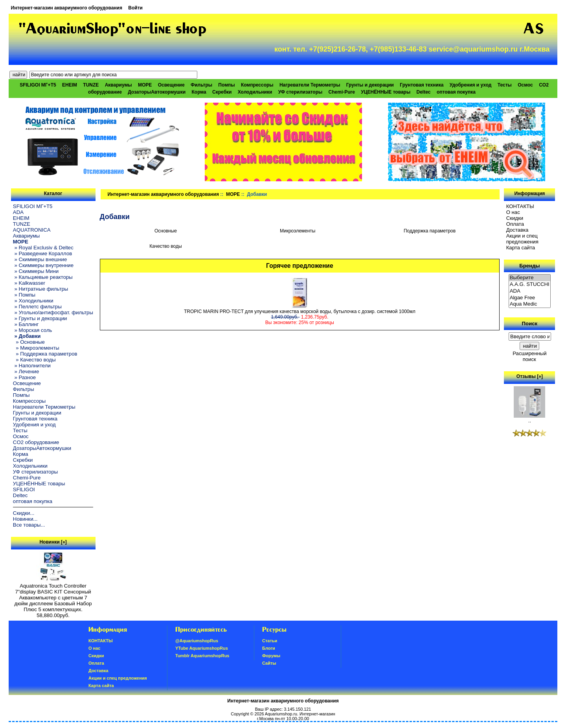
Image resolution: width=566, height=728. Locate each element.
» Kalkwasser (29, 283)
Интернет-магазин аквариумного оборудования (67, 8)
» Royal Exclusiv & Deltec (43, 248)
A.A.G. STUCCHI (530, 285)
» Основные (29, 342)
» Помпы (24, 295)
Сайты (269, 663)
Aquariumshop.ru (281, 714)
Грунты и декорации (370, 85)
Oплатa (515, 224)
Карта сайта (521, 248)
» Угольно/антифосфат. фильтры (53, 312)
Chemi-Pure (342, 92)
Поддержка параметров (430, 231)
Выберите (530, 278)
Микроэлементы (298, 231)
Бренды (529, 266)
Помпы (226, 85)
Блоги (269, 648)
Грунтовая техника (422, 85)
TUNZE (91, 85)
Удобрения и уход (471, 85)
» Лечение (26, 371)
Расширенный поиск (529, 356)
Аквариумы (119, 85)
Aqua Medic (530, 304)
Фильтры (201, 85)
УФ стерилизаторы (300, 92)
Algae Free (530, 298)
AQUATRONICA (32, 230)
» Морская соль (33, 330)
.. (529, 418)
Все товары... (29, 525)
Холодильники (255, 92)
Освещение (171, 85)
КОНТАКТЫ (520, 206)
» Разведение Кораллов (42, 253)
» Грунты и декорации (40, 318)
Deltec (424, 92)
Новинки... (25, 519)
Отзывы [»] (530, 376)
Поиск (530, 323)
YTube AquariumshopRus (202, 648)
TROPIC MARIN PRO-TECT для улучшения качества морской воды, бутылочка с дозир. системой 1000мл (300, 311)
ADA (18, 212)
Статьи (270, 641)
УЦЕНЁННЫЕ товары (386, 92)
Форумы (271, 656)
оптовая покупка (456, 92)
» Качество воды (34, 360)
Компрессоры (257, 85)
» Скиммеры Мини (36, 271)
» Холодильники (33, 301)
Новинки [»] (53, 542)
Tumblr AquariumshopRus (202, 656)
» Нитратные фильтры (40, 289)
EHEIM (70, 85)
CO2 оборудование (36, 442)
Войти (135, 8)
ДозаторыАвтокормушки (157, 92)
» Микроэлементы (36, 348)
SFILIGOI (24, 489)
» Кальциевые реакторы (43, 277)
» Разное (24, 377)
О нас (513, 212)
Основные (166, 231)
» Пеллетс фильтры (37, 307)
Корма (199, 92)
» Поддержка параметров (45, 354)
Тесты (505, 85)
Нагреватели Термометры (310, 85)
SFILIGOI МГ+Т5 (38, 85)
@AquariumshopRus (197, 641)
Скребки (222, 92)
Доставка (517, 230)
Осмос (525, 85)
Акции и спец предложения (522, 239)
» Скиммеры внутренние (43, 265)
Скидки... (24, 513)
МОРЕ (233, 194)
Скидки (515, 218)
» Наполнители (32, 366)
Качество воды (165, 246)
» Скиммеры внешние (40, 259)
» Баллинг (26, 324)
